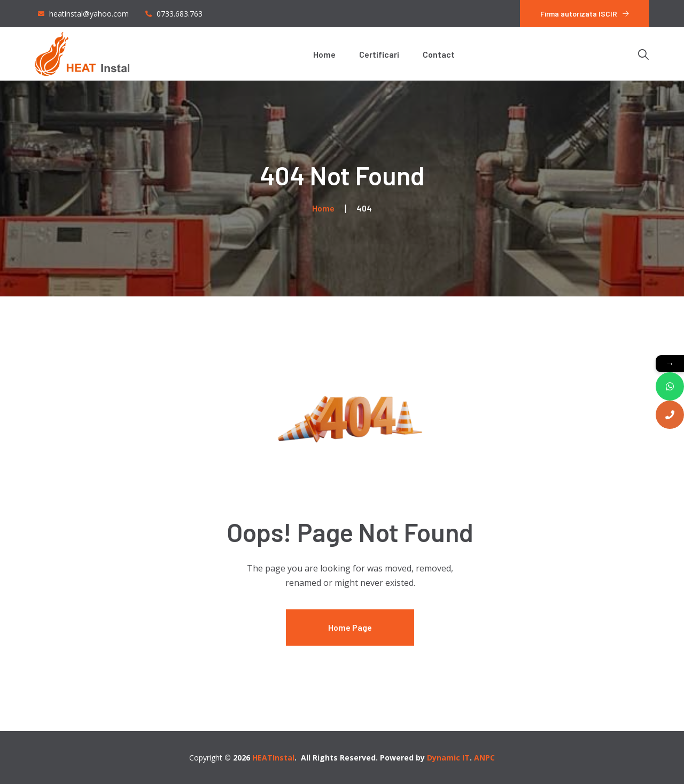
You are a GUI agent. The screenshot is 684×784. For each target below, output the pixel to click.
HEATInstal (273, 758)
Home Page (350, 627)
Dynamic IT (448, 758)
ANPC (484, 758)
